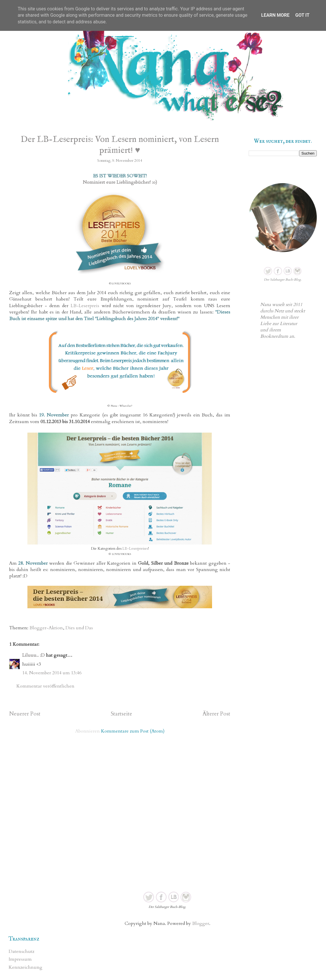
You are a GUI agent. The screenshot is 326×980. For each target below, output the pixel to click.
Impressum (20, 959)
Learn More (275, 15)
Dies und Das (79, 628)
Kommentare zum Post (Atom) (133, 731)
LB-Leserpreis (85, 306)
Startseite (121, 714)
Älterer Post (216, 714)
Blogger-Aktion (46, 628)
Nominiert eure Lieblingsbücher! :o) (120, 182)
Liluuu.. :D (33, 655)
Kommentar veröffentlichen (45, 686)
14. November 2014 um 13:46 (52, 673)
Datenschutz (21, 951)
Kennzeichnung (26, 967)
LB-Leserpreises (135, 549)
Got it (302, 15)
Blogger (201, 923)
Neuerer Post (25, 714)
